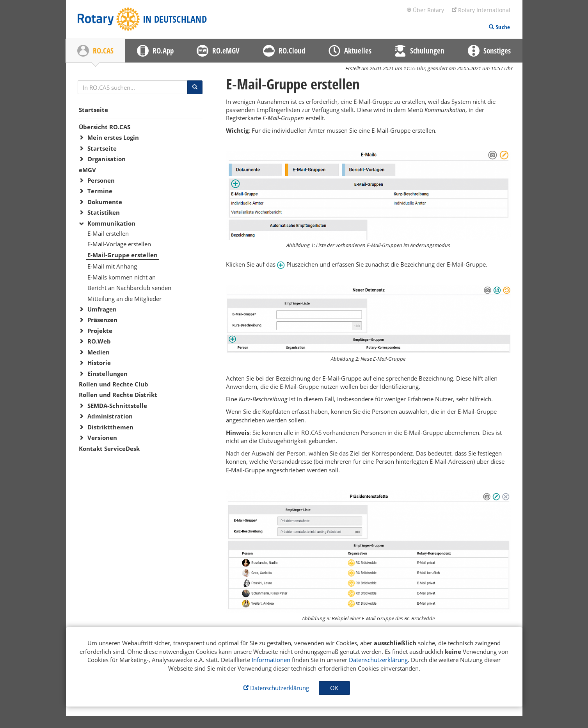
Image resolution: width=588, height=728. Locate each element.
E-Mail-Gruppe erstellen (123, 255)
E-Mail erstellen (108, 233)
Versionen (102, 438)
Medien (99, 352)
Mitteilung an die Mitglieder (124, 299)
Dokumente (105, 202)
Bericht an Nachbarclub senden (129, 288)
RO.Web (99, 341)
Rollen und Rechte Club (114, 384)
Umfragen (102, 309)
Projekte (100, 331)
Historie (99, 363)
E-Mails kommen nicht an (122, 277)
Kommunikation (111, 223)
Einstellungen (107, 374)
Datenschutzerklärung (378, 660)
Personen (101, 180)
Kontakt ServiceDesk (109, 449)
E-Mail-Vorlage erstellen (119, 244)
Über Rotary (425, 10)
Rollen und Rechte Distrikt (118, 395)
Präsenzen (102, 320)
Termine (100, 191)
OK (334, 688)
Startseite (93, 110)
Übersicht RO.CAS (105, 127)
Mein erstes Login (113, 137)
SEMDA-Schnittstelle (117, 406)
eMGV (87, 170)
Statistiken (104, 212)
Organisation (107, 159)
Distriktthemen (110, 427)
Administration (110, 416)
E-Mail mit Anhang (112, 266)
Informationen (271, 660)
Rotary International (481, 10)
